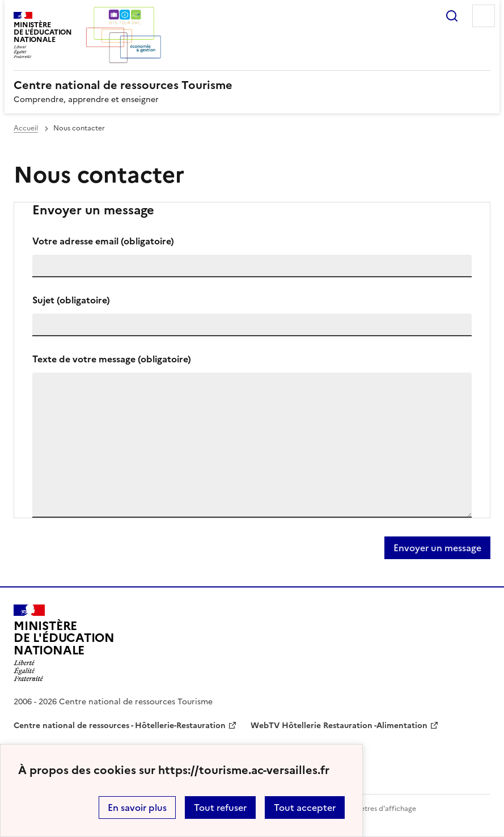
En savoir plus (137, 808)
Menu (484, 16)
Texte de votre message (112, 359)
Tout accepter (305, 808)
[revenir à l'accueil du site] (252, 85)
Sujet (71, 300)
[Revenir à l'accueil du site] (64, 643)
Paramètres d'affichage (378, 809)
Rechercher (452, 16)
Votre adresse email (103, 241)
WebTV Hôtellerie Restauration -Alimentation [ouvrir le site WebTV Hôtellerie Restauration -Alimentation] (339, 726)
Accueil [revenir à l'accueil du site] (26, 128)
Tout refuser (220, 808)
